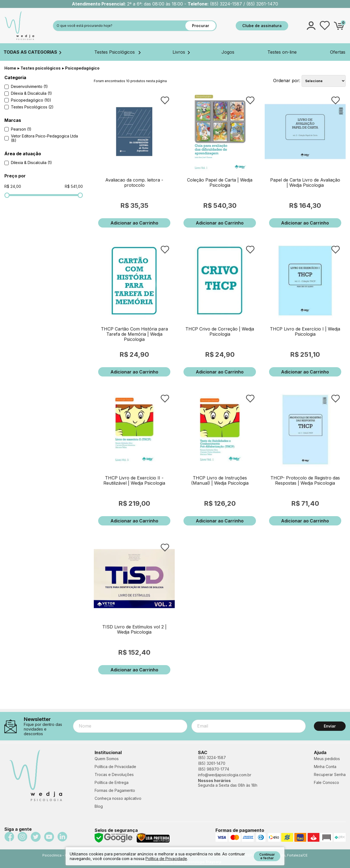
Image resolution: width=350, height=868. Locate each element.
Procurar (201, 26)
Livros (181, 52)
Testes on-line (282, 52)
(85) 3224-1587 (212, 758)
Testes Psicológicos (117, 52)
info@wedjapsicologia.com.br (225, 775)
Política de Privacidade (115, 767)
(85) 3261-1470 (212, 763)
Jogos (228, 52)
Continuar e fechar (267, 856)
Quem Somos (107, 759)
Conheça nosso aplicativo (118, 798)
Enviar (330, 726)
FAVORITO (165, 100)
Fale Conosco (326, 782)
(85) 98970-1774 (214, 769)
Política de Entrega (112, 782)
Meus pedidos (327, 759)
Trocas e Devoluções (114, 774)
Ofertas (338, 52)
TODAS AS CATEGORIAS (32, 52)
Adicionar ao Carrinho (134, 223)
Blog (99, 806)
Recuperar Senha (330, 774)
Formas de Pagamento (115, 790)
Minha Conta (325, 767)
